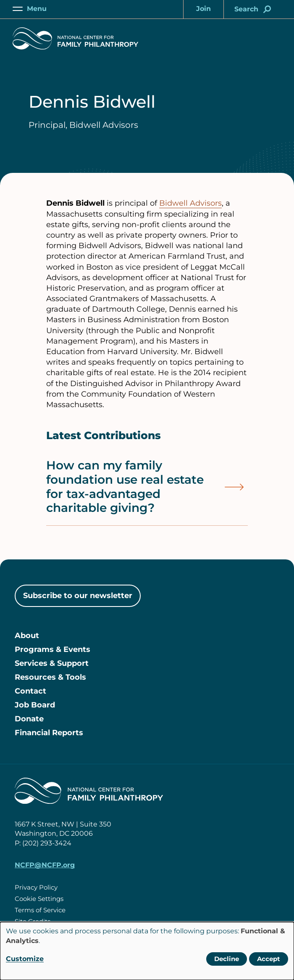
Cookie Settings (39, 899)
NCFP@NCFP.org (45, 865)
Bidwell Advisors (190, 203)
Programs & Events (52, 649)
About (27, 636)
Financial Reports (49, 733)
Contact (30, 691)
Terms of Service (40, 910)
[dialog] (147, 951)
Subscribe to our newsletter (78, 596)
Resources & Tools (50, 677)
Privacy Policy (36, 887)
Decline (227, 959)
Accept (269, 959)
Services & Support (52, 663)
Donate (29, 719)
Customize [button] (25, 959)
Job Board (35, 705)
